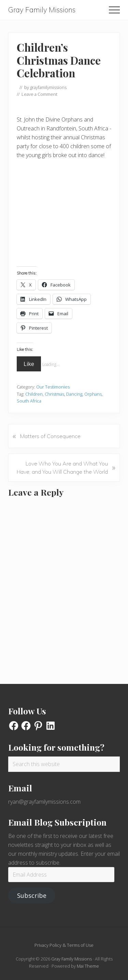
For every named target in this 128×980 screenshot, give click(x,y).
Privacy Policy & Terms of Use (64, 945)
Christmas (54, 394)
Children (34, 394)
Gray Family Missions (42, 10)
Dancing (74, 394)
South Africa (29, 401)
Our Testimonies (53, 387)
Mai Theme (88, 966)
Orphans (93, 394)
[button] (114, 10)
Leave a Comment (39, 94)
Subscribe (32, 895)
